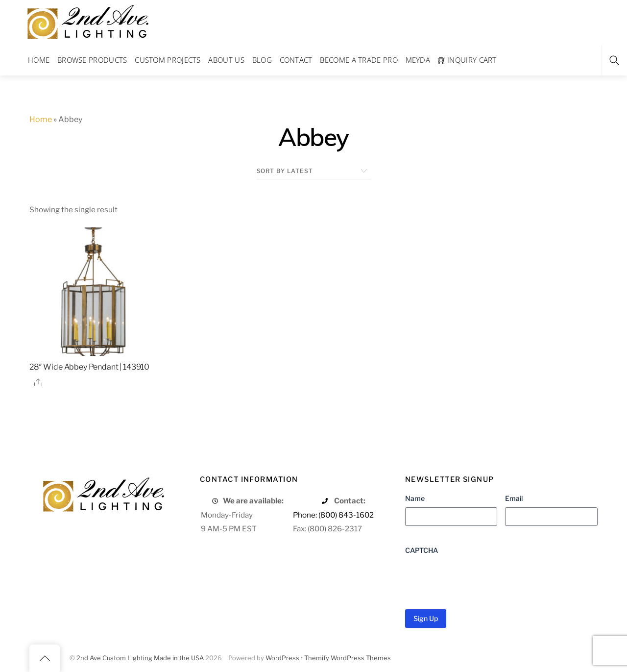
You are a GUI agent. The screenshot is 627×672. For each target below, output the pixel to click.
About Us (226, 60)
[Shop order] (314, 171)
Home (39, 60)
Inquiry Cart (467, 60)
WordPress (282, 658)
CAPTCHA (422, 550)
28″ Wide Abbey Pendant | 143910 (89, 367)
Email (514, 498)
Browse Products (92, 60)
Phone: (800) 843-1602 (333, 515)
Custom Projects (168, 60)
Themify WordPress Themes (348, 658)
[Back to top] (45, 658)
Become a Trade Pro (359, 60)
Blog (262, 60)
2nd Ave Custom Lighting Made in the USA (140, 658)
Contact (296, 60)
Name (415, 498)
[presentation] (480, 578)
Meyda (418, 60)
